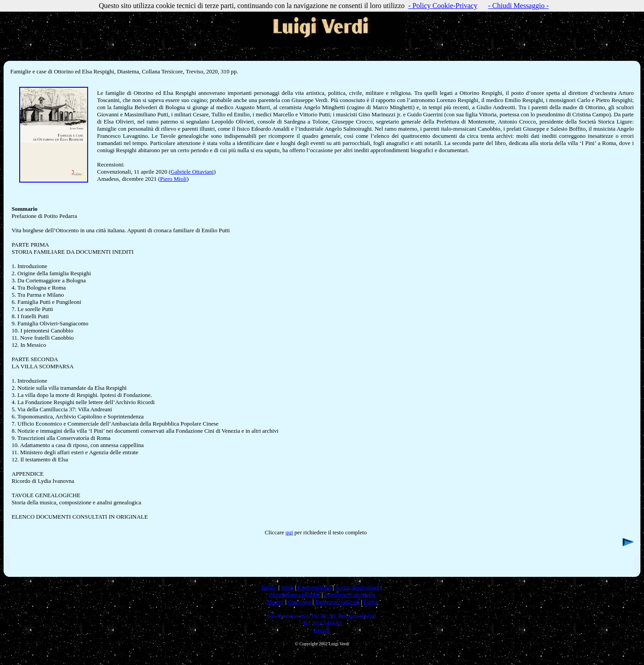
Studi (287, 587)
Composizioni (315, 587)
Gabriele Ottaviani (192, 172)
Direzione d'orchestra (350, 595)
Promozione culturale (294, 595)
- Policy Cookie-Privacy (443, 6)
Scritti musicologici (359, 587)
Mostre (275, 602)
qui (289, 532)
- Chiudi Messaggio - (518, 6)
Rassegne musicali (337, 602)
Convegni (300, 602)
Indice (269, 587)
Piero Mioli (174, 179)
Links (370, 602)
